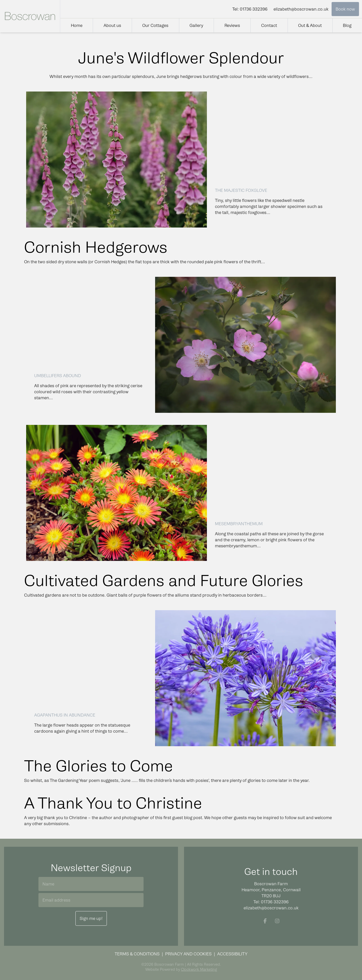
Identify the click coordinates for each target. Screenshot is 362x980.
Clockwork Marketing (199, 969)
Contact (269, 25)
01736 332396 (254, 9)
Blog (347, 25)
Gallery (196, 25)
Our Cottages (155, 25)
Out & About (310, 25)
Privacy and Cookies (188, 954)
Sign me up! (91, 918)
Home (77, 25)
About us (112, 25)
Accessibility (232, 954)
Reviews (232, 25)
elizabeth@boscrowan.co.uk (301, 9)
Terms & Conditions (137, 954)
